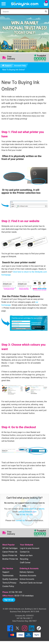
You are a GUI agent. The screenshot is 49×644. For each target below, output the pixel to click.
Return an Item (26, 555)
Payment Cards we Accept (31, 583)
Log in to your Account (30, 548)
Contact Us (25, 552)
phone (42, 509)
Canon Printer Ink (10, 552)
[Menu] (4, 4)
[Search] (22, 12)
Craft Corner (25, 563)
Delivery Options (27, 572)
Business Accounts (28, 576)
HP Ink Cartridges (10, 548)
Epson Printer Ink (10, 555)
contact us (20, 520)
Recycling (24, 559)
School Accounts (27, 579)
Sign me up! (9, 600)
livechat (33, 509)
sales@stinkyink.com (27, 512)
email (26, 509)
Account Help (20, 66)
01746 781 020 (26, 515)
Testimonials (8, 576)
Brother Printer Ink (10, 559)
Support (7, 66)
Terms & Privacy (9, 583)
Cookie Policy (8, 586)
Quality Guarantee (10, 579)
